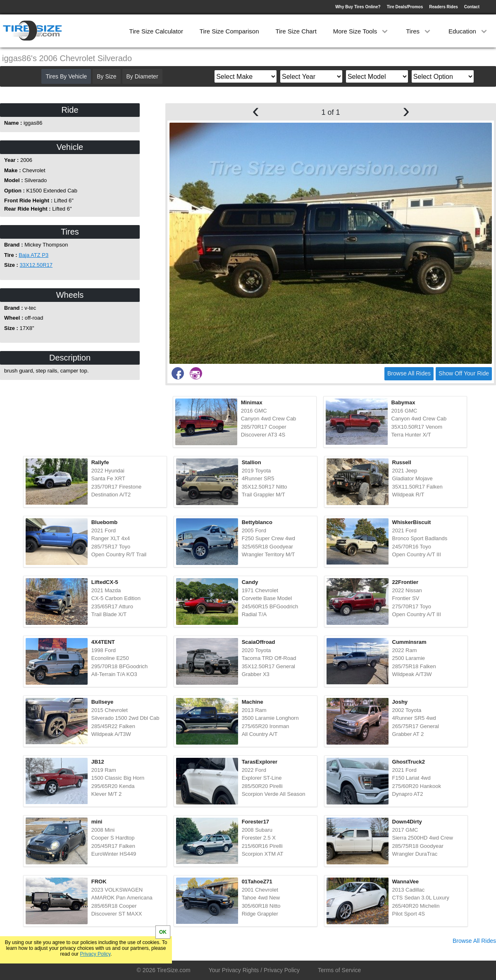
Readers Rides (443, 7)
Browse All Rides (409, 373)
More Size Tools (361, 31)
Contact (472, 7)
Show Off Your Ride (464, 373)
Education (469, 31)
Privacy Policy (95, 954)
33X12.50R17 (36, 265)
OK (163, 932)
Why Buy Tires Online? (358, 7)
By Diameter (142, 76)
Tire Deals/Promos (405, 7)
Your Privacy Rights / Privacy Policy (254, 970)
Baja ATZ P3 (33, 255)
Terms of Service (339, 970)
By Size (106, 76)
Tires (419, 31)
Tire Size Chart (296, 31)
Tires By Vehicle (66, 76)
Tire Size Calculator (156, 31)
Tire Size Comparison (229, 31)
